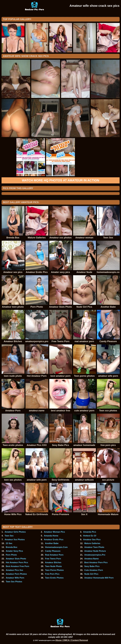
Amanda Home (51, 536)
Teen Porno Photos (54, 570)
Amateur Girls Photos (15, 532)
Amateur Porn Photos (16, 574)
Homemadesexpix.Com (56, 547)
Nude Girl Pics (91, 574)
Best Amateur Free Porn (17, 566)
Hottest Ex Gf (90, 536)
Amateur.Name (92, 559)
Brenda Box (12, 547)
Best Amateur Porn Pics (96, 562)
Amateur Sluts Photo (16, 559)
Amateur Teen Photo (94, 547)
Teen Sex (9, 536)
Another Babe (52, 543)
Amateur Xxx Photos (15, 540)
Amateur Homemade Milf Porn (99, 578)
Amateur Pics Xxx (14, 570)
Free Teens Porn (53, 559)
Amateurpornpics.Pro (95, 555)
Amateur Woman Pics (54, 532)
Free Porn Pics (52, 574)
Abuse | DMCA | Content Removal (72, 640)
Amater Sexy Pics (14, 551)
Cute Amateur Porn (94, 570)
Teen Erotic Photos (54, 578)
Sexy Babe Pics (92, 566)
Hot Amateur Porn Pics (17, 562)
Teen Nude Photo (53, 566)
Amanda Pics (90, 532)
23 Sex (9, 543)
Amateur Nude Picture (95, 551)
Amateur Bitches (53, 562)
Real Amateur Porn (54, 555)
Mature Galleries (92, 543)
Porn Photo (11, 555)
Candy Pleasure (53, 551)
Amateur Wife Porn (15, 578)
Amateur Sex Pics (92, 540)
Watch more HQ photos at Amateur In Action (61, 180)
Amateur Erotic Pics (54, 540)
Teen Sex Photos (14, 582)
